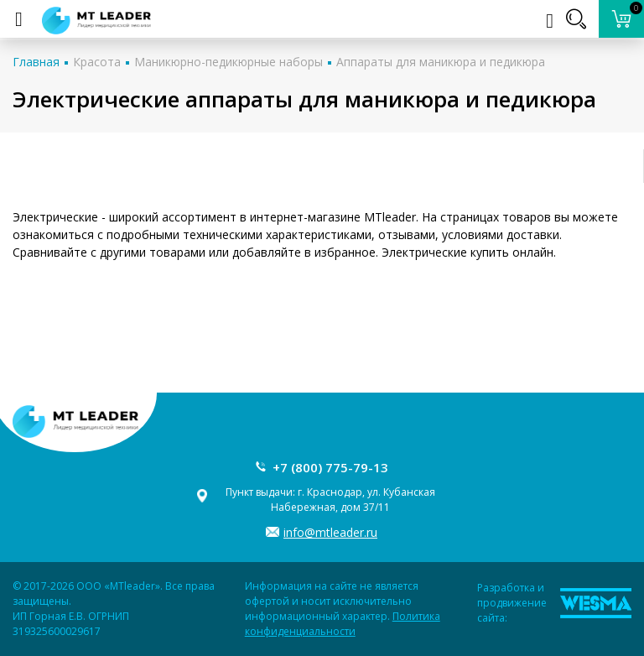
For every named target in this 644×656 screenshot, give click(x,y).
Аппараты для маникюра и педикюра (441, 62)
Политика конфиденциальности (343, 624)
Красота (97, 62)
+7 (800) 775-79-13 (330, 467)
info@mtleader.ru (330, 532)
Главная (36, 62)
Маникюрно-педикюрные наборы (229, 62)
